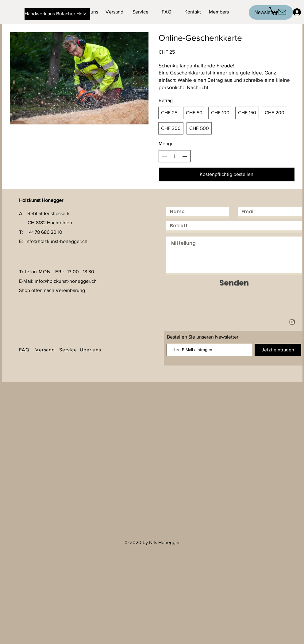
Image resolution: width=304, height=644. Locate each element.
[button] (274, 11)
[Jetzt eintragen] (278, 350)
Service (68, 350)
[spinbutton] (175, 156)
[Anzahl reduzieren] (164, 156)
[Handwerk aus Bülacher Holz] (57, 14)
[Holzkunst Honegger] (292, 322)
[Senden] (234, 283)
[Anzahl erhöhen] (185, 156)
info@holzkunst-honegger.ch (56, 241)
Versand (45, 350)
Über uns (90, 350)
